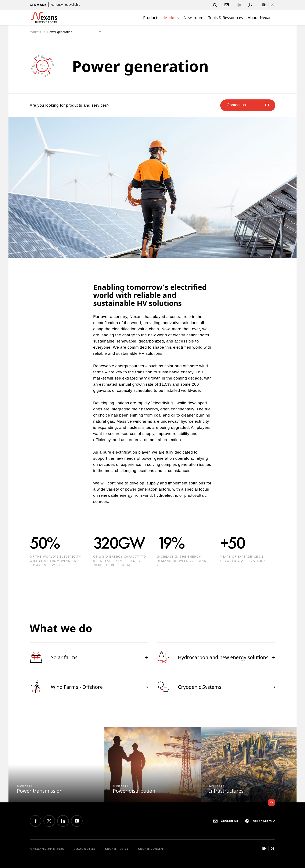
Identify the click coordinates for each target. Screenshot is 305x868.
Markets (171, 18)
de (272, 5)
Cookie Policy (117, 849)
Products (151, 18)
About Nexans (261, 18)
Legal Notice (85, 849)
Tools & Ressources (226, 18)
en (264, 5)
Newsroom (193, 18)
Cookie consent (152, 849)
